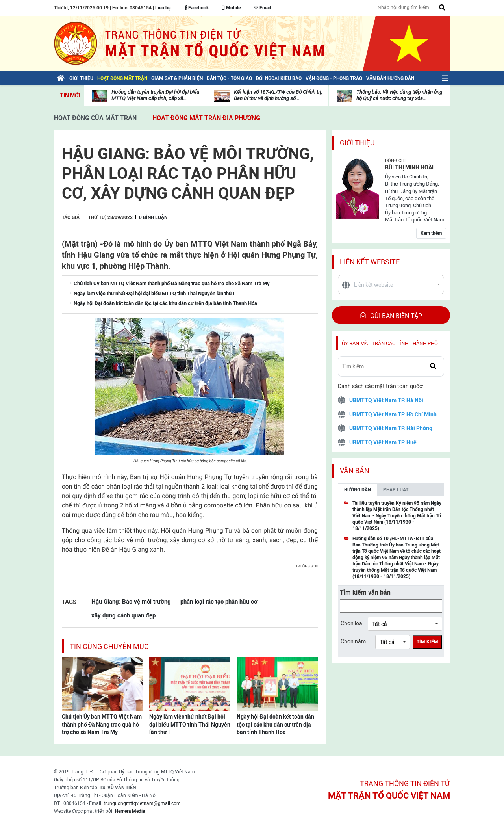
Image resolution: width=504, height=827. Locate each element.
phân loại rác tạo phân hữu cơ (219, 601)
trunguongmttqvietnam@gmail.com (142, 803)
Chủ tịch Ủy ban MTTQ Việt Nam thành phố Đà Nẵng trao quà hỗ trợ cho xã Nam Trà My (102, 724)
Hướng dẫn (358, 490)
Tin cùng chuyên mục (109, 646)
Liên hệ (163, 8)
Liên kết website (370, 262)
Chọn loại (352, 623)
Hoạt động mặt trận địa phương (206, 118)
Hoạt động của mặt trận (95, 118)
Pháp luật (396, 490)
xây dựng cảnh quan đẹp (123, 615)
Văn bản (355, 471)
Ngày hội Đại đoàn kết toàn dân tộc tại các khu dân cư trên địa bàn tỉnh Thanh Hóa (275, 724)
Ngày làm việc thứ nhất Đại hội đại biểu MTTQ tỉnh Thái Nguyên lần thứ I (190, 724)
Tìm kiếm (427, 642)
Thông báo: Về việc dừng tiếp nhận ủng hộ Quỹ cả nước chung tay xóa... (399, 95)
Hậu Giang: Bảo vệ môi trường (131, 601)
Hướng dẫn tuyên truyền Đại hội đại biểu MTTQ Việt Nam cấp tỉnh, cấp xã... (155, 95)
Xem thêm (431, 233)
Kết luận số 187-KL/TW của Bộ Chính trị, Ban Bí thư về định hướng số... (278, 95)
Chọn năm (353, 641)
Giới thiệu (357, 143)
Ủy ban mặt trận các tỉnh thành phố (390, 343)
